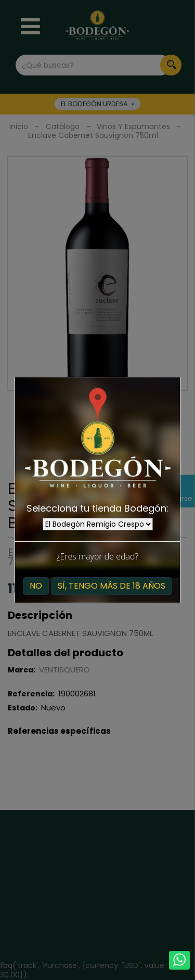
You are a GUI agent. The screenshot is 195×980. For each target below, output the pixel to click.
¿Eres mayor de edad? (97, 556)
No (36, 586)
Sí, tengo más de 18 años (112, 586)
